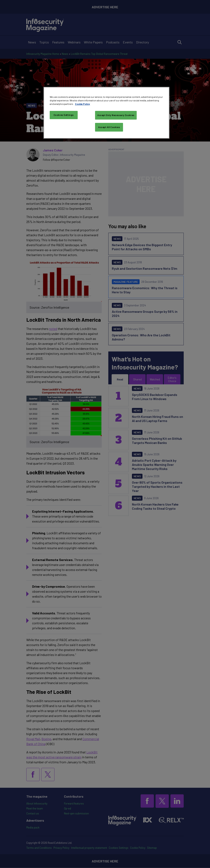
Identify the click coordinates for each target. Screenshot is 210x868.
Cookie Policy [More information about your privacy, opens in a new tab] (83, 104)
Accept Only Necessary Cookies (116, 115)
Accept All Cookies (109, 127)
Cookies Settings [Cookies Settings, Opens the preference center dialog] (64, 115)
